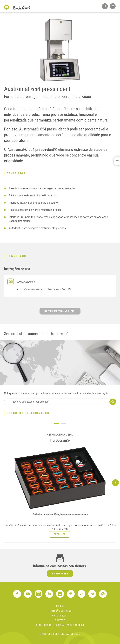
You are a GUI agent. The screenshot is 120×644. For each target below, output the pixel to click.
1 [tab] (57, 423)
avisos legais (60, 616)
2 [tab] (63, 423)
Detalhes (60, 534)
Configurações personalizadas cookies (60, 625)
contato (60, 620)
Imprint (60, 606)
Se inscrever (60, 574)
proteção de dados (60, 611)
